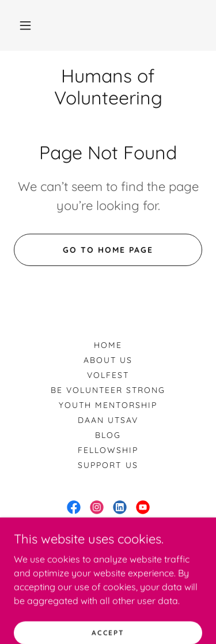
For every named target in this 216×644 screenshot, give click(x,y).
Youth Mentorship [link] (108, 405)
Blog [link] (108, 435)
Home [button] (108, 345)
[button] (25, 25)
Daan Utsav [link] (108, 420)
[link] (108, 87)
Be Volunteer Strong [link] (108, 390)
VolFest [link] (108, 375)
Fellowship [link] (108, 450)
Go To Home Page (108, 250)
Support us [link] (108, 465)
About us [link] (108, 360)
